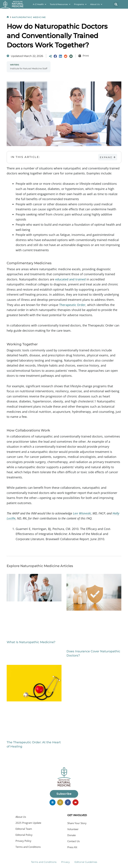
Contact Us (73, 841)
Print (86, 56)
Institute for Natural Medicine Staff (29, 68)
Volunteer (73, 829)
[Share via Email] (71, 56)
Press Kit (72, 847)
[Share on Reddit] (66, 56)
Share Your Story (77, 823)
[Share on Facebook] (55, 56)
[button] (116, 4)
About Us (21, 817)
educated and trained (70, 279)
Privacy (65, 862)
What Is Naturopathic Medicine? (31, 642)
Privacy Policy (23, 841)
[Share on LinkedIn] (60, 56)
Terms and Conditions (28, 847)
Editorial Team (24, 829)
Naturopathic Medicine (29, 17)
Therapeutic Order (72, 305)
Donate (71, 835)
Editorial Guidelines (86, 862)
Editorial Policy (24, 835)
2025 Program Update (28, 823)
